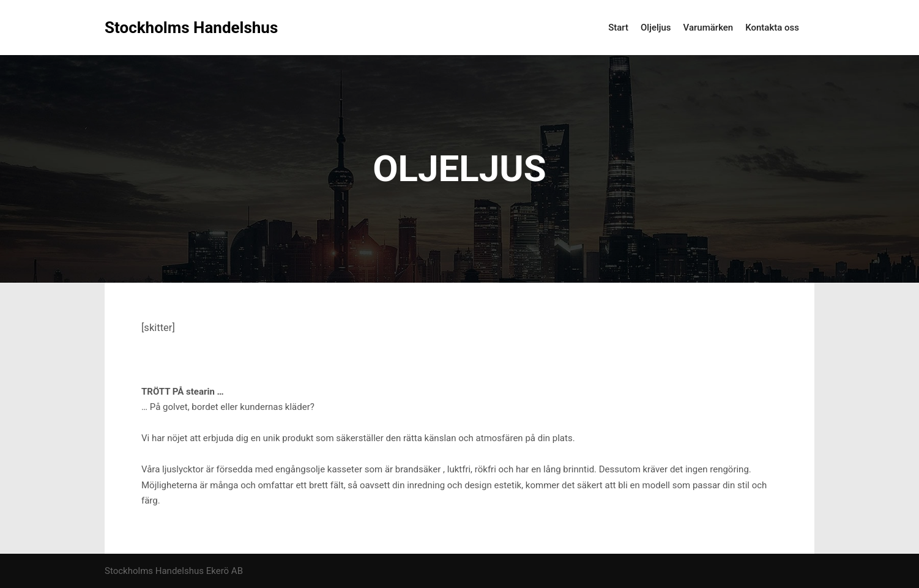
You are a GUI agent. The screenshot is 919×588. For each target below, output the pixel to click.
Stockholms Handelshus (166, 28)
